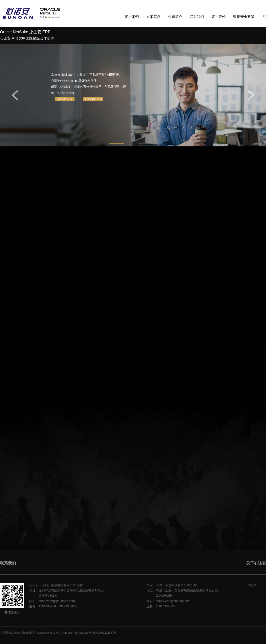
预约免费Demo (65, 99)
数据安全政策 (244, 17)
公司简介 (175, 17)
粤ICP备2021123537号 (103, 633)
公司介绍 (252, 585)
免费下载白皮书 (93, 99)
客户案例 (132, 17)
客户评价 (219, 17)
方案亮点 (153, 17)
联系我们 (197, 17)
